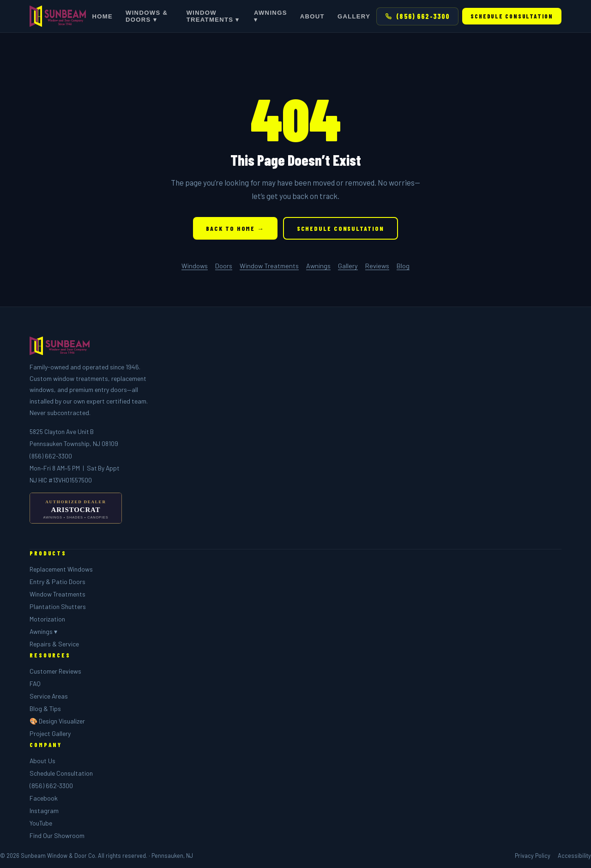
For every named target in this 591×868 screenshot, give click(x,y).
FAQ (35, 684)
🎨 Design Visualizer (57, 721)
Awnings (318, 266)
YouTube (41, 823)
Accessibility (574, 856)
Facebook (44, 798)
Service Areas (49, 696)
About (312, 16)
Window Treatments (269, 266)
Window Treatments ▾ (213, 16)
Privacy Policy (533, 856)
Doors (224, 266)
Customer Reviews (55, 671)
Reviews (377, 266)
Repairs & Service (54, 644)
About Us (42, 761)
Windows (195, 266)
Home (102, 16)
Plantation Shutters (58, 606)
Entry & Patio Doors (57, 582)
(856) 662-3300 (417, 16)
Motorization (47, 619)
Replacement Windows (61, 569)
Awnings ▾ (271, 16)
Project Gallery (50, 733)
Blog (403, 266)
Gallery (354, 16)
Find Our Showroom (57, 835)
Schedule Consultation (512, 16)
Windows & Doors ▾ (147, 16)
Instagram (44, 811)
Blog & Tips (45, 708)
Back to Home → (235, 228)
